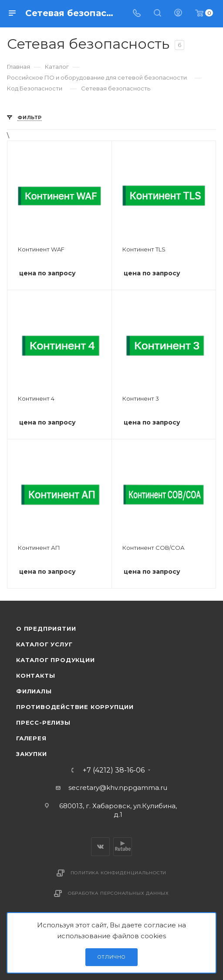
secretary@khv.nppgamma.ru (118, 788)
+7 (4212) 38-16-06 (114, 770)
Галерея (31, 738)
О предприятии (46, 629)
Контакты (35, 676)
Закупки (32, 754)
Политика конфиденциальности (119, 873)
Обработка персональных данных (118, 893)
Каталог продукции (56, 660)
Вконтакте (100, 847)
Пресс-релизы (43, 722)
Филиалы (34, 691)
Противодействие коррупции (75, 707)
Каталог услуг (44, 644)
